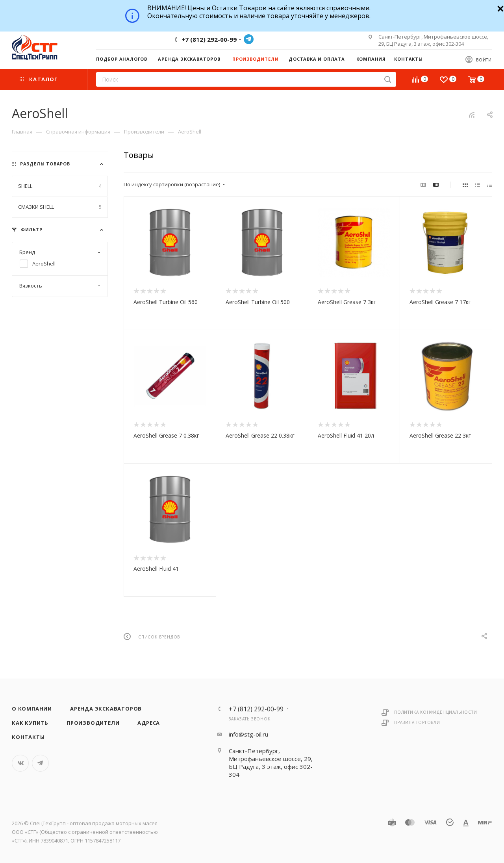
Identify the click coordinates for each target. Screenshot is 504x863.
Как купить (30, 723)
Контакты (28, 737)
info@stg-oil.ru (248, 734)
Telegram (249, 39)
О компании (32, 709)
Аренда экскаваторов (106, 709)
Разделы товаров (45, 164)
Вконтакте (20, 763)
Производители (93, 723)
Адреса (149, 723)
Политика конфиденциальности (436, 712)
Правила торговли (417, 722)
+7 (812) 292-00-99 (209, 39)
